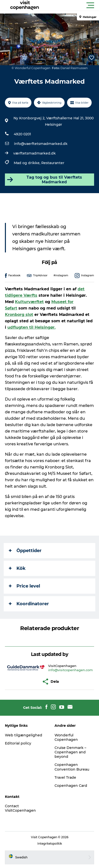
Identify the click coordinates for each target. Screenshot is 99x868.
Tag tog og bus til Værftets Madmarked (44, 180)
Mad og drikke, (28, 163)
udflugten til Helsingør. (31, 327)
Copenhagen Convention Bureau (72, 767)
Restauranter (53, 163)
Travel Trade (65, 777)
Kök (17, 568)
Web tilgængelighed (24, 735)
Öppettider (25, 551)
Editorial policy (18, 743)
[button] (72, 5)
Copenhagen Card (71, 786)
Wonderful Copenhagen (66, 737)
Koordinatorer (29, 604)
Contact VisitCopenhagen (20, 808)
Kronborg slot (19, 315)
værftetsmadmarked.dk (35, 153)
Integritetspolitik (50, 844)
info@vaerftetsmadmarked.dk (41, 144)
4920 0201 (22, 134)
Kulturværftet (29, 302)
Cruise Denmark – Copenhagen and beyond (70, 752)
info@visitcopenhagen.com (71, 670)
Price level (24, 586)
